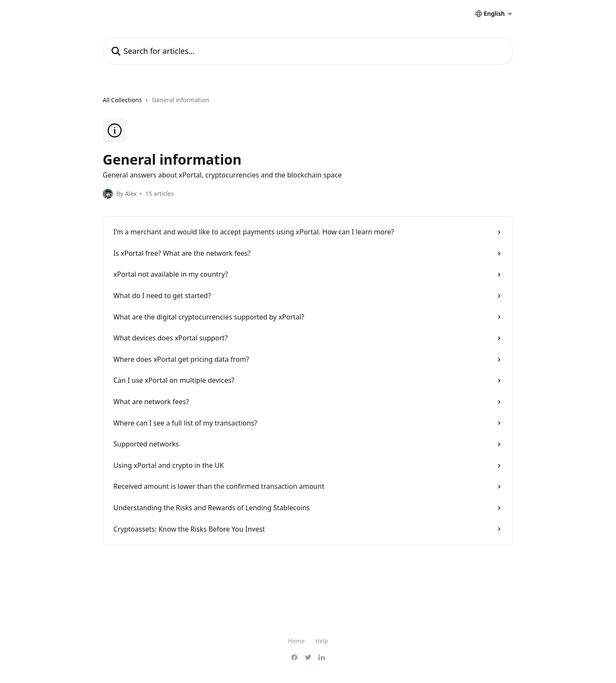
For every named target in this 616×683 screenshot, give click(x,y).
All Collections (122, 100)
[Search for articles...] (308, 51)
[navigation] (308, 103)
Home (296, 641)
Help (322, 641)
